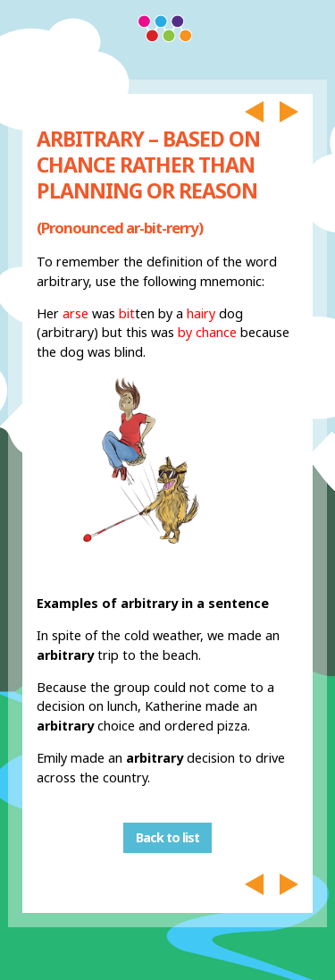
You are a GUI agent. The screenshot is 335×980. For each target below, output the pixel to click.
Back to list (167, 838)
